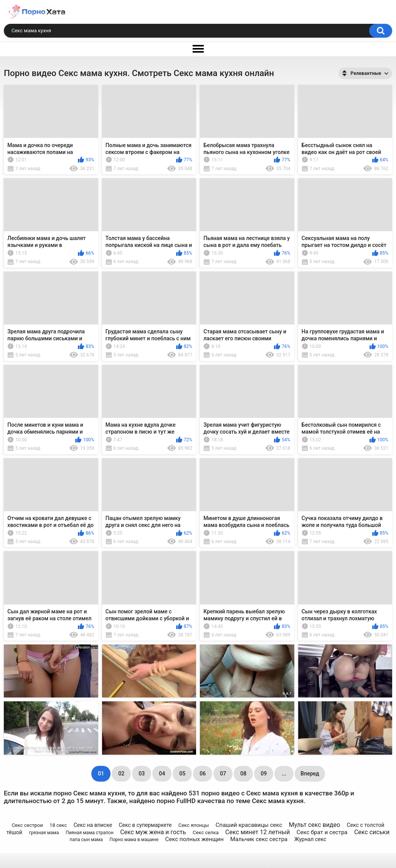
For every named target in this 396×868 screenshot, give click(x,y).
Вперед (310, 774)
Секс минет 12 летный (257, 832)
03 (142, 774)
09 (264, 774)
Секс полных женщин (194, 839)
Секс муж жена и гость (153, 832)
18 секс (58, 825)
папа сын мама (86, 840)
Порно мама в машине (134, 840)
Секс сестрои (27, 825)
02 (121, 774)
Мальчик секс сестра (259, 839)
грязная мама (44, 833)
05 (182, 774)
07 (223, 774)
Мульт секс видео (315, 825)
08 (243, 774)
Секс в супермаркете (145, 825)
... (284, 774)
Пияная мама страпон (90, 833)
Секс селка (206, 832)
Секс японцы (194, 825)
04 (162, 774)
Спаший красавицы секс (249, 825)
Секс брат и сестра (322, 832)
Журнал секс (310, 839)
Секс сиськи (372, 832)
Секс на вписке (93, 825)
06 (203, 774)
